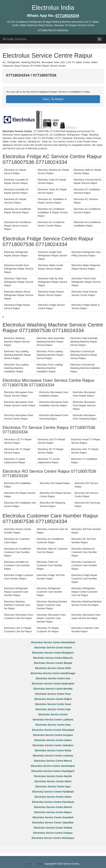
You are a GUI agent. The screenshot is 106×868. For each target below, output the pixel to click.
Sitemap (39, 864)
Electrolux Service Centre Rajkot (53, 699)
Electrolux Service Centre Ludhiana (53, 720)
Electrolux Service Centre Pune (53, 694)
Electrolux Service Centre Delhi (53, 668)
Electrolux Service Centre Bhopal (53, 663)
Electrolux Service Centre (53, 714)
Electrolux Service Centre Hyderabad (53, 684)
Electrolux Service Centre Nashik (53, 776)
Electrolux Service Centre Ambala (53, 828)
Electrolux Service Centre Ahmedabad (53, 642)
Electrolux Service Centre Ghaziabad (53, 730)
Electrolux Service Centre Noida (53, 750)
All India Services (15, 39)
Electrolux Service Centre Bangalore (53, 653)
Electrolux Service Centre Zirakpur (53, 833)
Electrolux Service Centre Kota (53, 725)
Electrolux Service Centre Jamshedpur (53, 766)
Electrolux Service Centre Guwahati (53, 817)
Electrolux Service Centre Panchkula (53, 802)
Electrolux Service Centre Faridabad (53, 792)
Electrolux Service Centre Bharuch (53, 658)
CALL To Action (53, 99)
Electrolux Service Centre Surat (53, 704)
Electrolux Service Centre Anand (53, 648)
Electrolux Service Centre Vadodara (53, 745)
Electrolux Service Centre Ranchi (53, 807)
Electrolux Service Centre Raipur (53, 812)
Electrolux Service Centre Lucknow (53, 756)
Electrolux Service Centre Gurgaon (53, 735)
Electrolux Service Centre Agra (53, 787)
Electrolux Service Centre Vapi (53, 709)
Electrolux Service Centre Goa (53, 678)
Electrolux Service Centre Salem (53, 781)
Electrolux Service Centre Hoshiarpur (53, 838)
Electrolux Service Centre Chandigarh (53, 771)
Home (30, 864)
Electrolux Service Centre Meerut (53, 761)
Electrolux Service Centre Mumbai (53, 689)
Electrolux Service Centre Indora (53, 740)
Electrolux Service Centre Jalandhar (53, 823)
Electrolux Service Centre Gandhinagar (53, 673)
